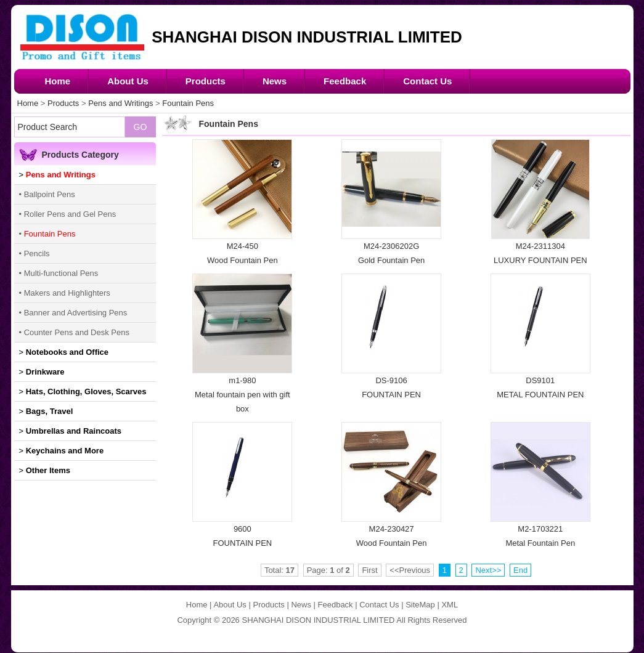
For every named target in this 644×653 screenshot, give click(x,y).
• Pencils (35, 253)
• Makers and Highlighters (65, 293)
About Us (128, 81)
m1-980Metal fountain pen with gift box (243, 395)
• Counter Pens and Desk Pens (74, 332)
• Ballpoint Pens (47, 194)
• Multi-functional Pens (59, 273)
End (520, 570)
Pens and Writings (120, 103)
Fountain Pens (188, 103)
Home (58, 81)
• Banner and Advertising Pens (73, 313)
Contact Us (427, 81)
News (275, 81)
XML (450, 605)
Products (206, 81)
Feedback (345, 81)
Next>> (488, 570)
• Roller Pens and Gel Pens (68, 214)
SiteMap (420, 605)
